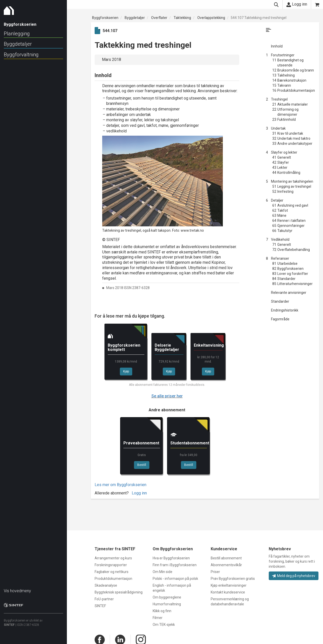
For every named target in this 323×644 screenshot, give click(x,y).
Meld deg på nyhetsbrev (294, 576)
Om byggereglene (167, 597)
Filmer (158, 618)
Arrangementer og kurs (113, 558)
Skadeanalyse (106, 585)
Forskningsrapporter (111, 565)
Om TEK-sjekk (164, 625)
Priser (215, 572)
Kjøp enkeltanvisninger (229, 585)
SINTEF (9, 622)
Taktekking (182, 18)
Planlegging (17, 34)
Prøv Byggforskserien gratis (233, 579)
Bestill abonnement (226, 558)
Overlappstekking (211, 18)
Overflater (159, 18)
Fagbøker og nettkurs (112, 572)
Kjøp (126, 371)
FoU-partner (104, 599)
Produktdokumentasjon (113, 579)
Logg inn (297, 4)
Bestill (142, 465)
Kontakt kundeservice (228, 592)
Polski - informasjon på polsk (175, 579)
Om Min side (163, 572)
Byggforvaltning (21, 55)
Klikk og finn (162, 611)
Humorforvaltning (167, 604)
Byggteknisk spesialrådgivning (119, 592)
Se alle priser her (167, 396)
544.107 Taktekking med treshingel (259, 18)
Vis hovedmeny (17, 588)
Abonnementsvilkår (226, 565)
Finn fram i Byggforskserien (175, 565)
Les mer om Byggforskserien (120, 485)
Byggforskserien (105, 18)
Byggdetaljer (18, 44)
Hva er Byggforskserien (171, 558)
